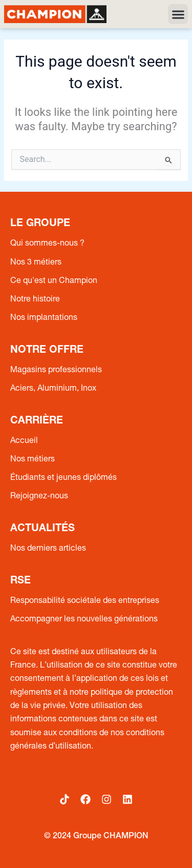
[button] (178, 14)
